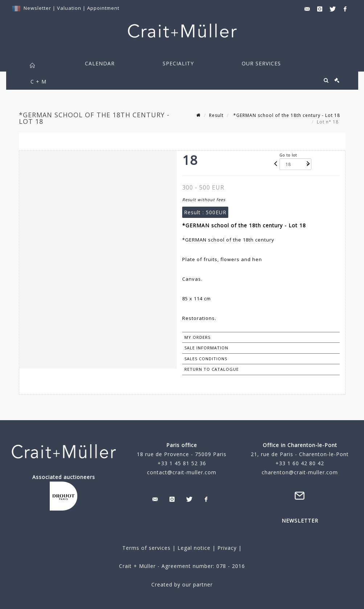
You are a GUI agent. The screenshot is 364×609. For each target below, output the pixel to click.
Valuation (69, 8)
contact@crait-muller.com (182, 472)
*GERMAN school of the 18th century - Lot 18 (286, 115)
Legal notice (194, 548)
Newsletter (37, 8)
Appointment (103, 8)
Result (216, 115)
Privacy (226, 548)
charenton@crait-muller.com (300, 472)
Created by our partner (182, 584)
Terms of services (146, 548)
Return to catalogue (212, 369)
